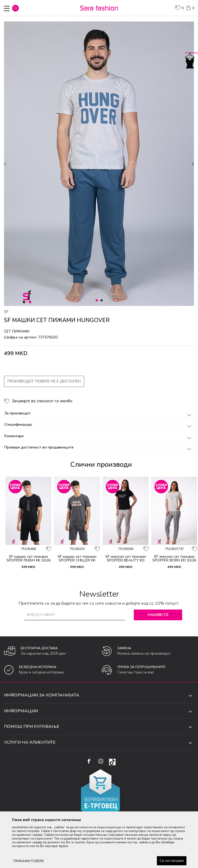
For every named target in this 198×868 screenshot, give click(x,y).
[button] (15, 8)
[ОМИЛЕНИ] (179, 8)
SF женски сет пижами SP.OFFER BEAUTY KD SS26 (126, 560)
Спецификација (99, 424)
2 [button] (102, 301)
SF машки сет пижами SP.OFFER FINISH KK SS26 (28, 559)
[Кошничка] (190, 7)
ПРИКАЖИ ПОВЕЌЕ (29, 861)
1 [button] (98, 301)
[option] (99, 164)
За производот (99, 413)
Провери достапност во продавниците (99, 447)
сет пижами (17, 331)
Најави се (158, 615)
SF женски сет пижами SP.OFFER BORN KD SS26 (174, 559)
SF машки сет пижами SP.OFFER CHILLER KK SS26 (77, 560)
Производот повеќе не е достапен (44, 381)
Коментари (99, 436)
